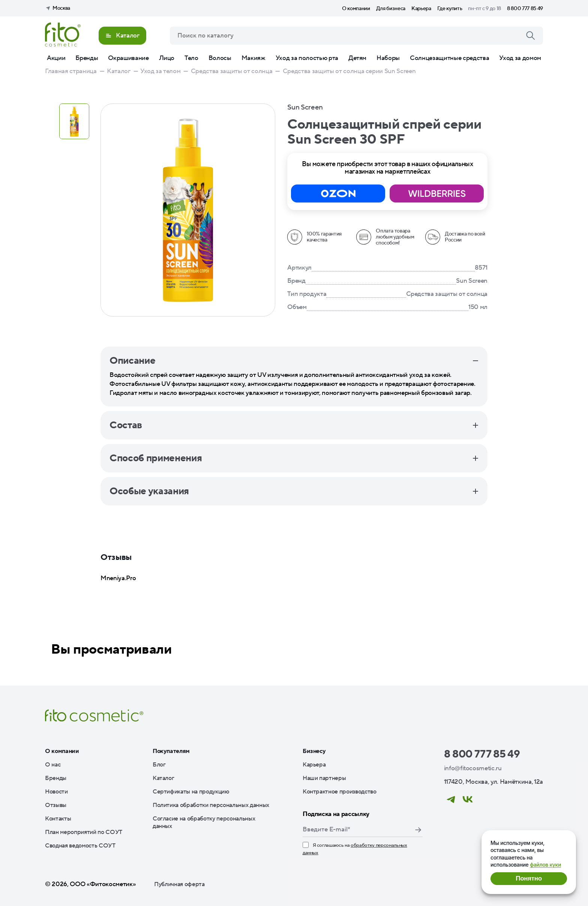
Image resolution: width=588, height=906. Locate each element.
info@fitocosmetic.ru (473, 768)
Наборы (388, 58)
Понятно (529, 878)
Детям (357, 58)
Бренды (87, 58)
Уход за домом (520, 58)
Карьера (421, 9)
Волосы (220, 58)
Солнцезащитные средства (449, 58)
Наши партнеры (324, 778)
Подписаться (418, 830)
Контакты (58, 819)
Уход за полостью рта (307, 58)
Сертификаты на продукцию (191, 792)
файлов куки (545, 865)
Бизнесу (314, 751)
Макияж (253, 58)
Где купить (450, 9)
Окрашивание (128, 58)
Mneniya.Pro (118, 578)
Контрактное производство (340, 792)
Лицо (167, 58)
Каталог (163, 778)
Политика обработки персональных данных (211, 805)
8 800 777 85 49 (525, 9)
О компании (356, 9)
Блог (159, 765)
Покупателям (171, 751)
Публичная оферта (179, 884)
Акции (56, 58)
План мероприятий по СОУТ (84, 832)
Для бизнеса (391, 9)
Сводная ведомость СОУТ (80, 846)
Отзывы (56, 805)
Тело (191, 58)
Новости (56, 792)
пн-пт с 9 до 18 (484, 9)
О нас (53, 765)
